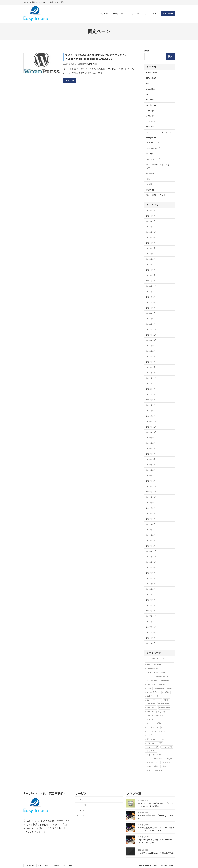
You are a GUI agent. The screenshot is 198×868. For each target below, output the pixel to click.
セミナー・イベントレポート (159, 132)
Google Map (152, 73)
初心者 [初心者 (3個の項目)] (169, 759)
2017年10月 (151, 627)
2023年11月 (151, 335)
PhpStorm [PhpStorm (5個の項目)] (151, 704)
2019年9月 (151, 503)
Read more (70, 81)
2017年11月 (151, 622)
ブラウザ (150, 154)
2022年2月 (151, 400)
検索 (147, 51)
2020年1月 (151, 481)
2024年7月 (151, 313)
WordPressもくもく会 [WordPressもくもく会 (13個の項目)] (156, 712)
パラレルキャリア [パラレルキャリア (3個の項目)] (154, 743)
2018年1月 (151, 611)
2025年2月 (151, 275)
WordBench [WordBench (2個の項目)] (164, 704)
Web (148, 94)
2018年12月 (151, 551)
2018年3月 (151, 600)
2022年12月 (151, 378)
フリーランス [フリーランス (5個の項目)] (152, 747)
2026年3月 (151, 216)
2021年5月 (151, 416)
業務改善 (150, 190)
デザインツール (153, 143)
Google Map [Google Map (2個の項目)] (152, 680)
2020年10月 (151, 432)
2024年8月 (151, 308)
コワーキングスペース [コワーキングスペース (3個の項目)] (156, 731)
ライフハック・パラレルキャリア (159, 166)
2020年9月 (151, 438)
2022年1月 (151, 405)
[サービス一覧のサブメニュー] (127, 14)
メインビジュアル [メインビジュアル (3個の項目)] (154, 755)
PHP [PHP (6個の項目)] (167, 700)
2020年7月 (151, 448)
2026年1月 (151, 221)
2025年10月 (151, 232)
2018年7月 (151, 578)
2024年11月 (151, 292)
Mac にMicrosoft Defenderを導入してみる (156, 853)
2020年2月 (151, 476)
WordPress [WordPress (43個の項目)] (165, 708)
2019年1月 (151, 546)
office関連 (150, 89)
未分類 (149, 184)
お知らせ (150, 116)
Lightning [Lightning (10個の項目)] (160, 688)
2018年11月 (151, 557)
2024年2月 (151, 324)
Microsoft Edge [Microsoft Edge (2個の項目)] (153, 692)
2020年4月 (151, 465)
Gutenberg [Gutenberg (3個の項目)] (166, 680)
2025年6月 (151, 254)
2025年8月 (151, 243)
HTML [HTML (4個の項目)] (163, 684)
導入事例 (150, 173)
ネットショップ (153, 148)
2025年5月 (151, 259)
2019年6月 (151, 519)
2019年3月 (151, 535)
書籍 (148, 179)
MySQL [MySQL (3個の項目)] (167, 692)
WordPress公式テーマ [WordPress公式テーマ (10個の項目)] (156, 716)
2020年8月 (151, 443)
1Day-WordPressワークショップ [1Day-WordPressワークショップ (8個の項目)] (159, 660)
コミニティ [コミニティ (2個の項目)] (167, 727)
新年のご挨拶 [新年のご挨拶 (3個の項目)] (152, 766)
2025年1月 (151, 281)
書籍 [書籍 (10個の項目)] (164, 766)
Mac (148, 84)
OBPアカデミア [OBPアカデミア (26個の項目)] (153, 696)
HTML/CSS (151, 78)
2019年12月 (151, 486)
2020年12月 (151, 421)
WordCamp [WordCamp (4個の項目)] (151, 708)
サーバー (150, 127)
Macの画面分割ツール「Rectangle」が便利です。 (156, 817)
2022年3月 (151, 394)
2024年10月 (151, 297)
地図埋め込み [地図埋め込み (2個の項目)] (152, 763)
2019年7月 (151, 513)
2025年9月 (151, 237)
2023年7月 (151, 356)
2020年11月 (151, 427)
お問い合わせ (168, 14)
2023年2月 (151, 367)
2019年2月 (151, 540)
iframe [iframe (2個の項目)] (149, 688)
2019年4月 (151, 530)
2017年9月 (151, 632)
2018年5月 (151, 589)
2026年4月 (151, 210)
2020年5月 (151, 459)
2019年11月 (151, 492)
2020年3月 (151, 470)
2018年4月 (151, 595)
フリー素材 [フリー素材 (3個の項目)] (167, 747)
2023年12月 (151, 329)
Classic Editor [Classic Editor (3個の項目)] (152, 669)
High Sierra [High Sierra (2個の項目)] (151, 684)
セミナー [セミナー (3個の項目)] (150, 735)
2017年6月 (151, 643)
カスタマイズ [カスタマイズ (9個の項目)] (152, 727)
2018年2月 (151, 605)
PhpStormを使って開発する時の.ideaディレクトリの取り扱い (156, 841)
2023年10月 (151, 340)
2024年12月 (151, 286)
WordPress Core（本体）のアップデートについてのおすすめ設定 (156, 805)
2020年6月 (151, 454)
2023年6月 (151, 362)
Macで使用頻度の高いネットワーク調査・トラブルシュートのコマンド (156, 829)
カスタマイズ (152, 121)
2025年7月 (151, 248)
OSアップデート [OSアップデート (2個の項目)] (154, 700)
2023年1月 (151, 373)
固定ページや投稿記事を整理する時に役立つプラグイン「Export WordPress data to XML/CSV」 (96, 57)
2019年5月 (151, 524)
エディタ (150, 111)
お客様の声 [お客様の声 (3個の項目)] (151, 720)
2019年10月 (151, 497)
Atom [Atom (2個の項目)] (149, 665)
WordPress (92, 64)
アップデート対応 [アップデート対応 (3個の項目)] (154, 723)
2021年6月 (151, 411)
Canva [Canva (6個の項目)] (158, 665)
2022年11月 (151, 384)
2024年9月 (151, 302)
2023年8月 (151, 351)
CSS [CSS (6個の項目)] (148, 676)
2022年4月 (151, 389)
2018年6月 (151, 584)
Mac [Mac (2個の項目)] (170, 688)
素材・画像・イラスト (156, 195)
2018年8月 (151, 573)
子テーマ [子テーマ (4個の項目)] (166, 763)
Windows (150, 100)
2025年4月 (151, 265)
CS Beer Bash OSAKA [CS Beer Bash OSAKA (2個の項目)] (156, 673)
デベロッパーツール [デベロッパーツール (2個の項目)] (155, 739)
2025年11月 (151, 227)
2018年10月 (151, 562)
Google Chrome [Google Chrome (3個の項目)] (161, 676)
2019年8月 (151, 508)
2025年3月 (151, 270)
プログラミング (153, 159)
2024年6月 (151, 319)
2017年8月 (151, 638)
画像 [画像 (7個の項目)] (148, 770)
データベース (152, 138)
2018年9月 (151, 567)
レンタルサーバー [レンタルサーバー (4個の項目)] (154, 759)
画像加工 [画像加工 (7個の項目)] (159, 770)
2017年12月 (151, 616)
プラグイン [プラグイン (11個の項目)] (151, 751)
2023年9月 (151, 346)
